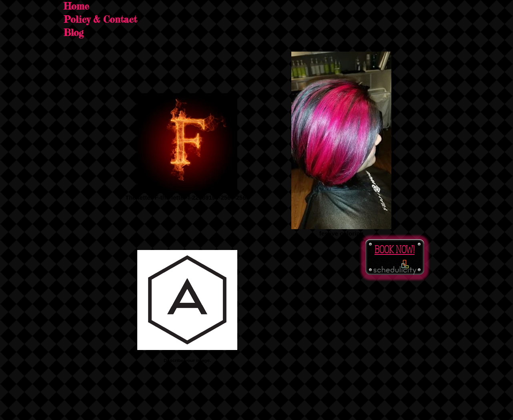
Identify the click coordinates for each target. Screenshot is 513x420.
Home (76, 6)
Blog (74, 33)
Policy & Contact (100, 20)
